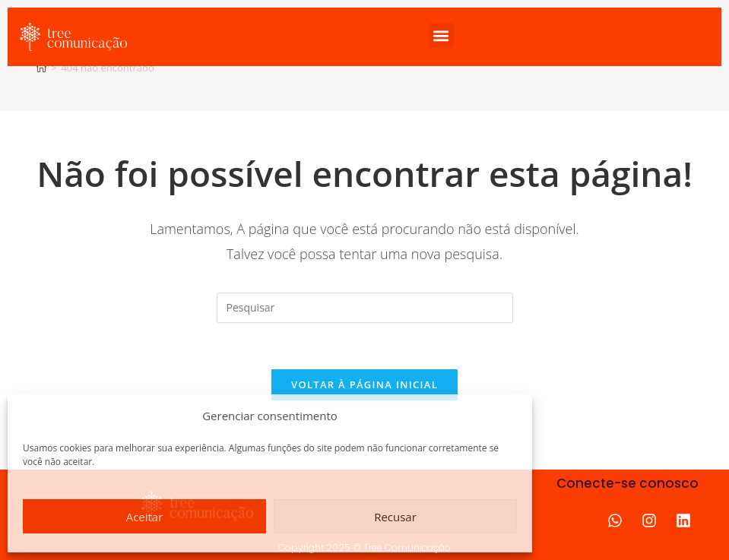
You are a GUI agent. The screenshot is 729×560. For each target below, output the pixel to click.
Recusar (395, 517)
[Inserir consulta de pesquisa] (365, 308)
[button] (441, 35)
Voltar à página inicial (364, 384)
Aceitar (145, 517)
